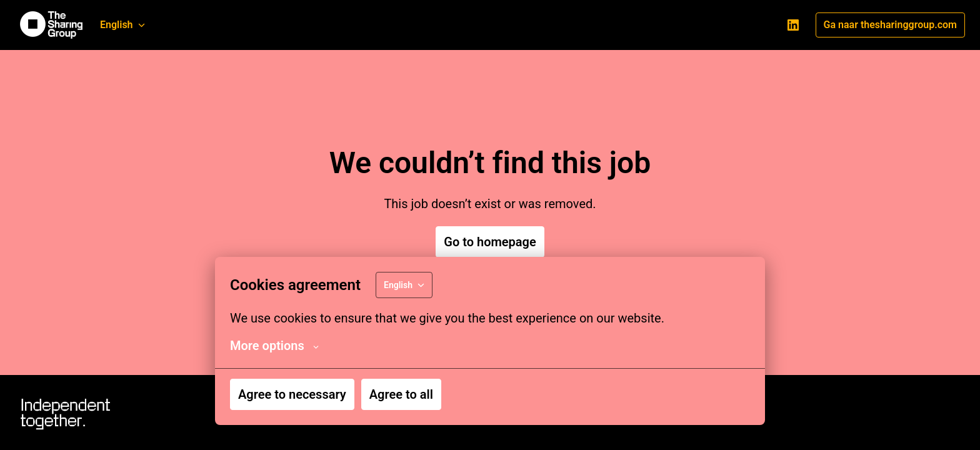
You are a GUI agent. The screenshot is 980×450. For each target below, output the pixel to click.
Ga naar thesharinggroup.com (890, 25)
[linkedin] (793, 25)
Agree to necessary (292, 394)
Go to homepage (490, 242)
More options (274, 346)
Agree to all (401, 394)
